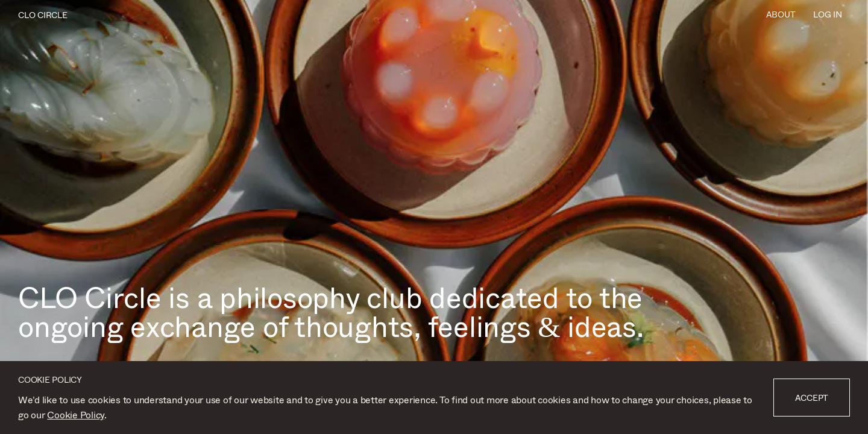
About (781, 14)
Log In (828, 14)
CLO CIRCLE (43, 15)
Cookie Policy (76, 414)
